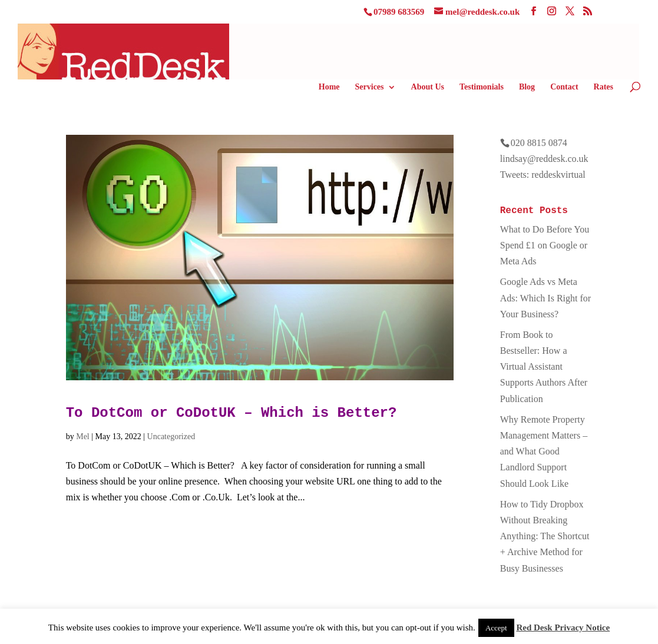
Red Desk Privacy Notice (563, 628)
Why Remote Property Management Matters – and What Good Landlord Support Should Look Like (544, 452)
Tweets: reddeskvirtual (543, 175)
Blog (527, 87)
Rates (604, 87)
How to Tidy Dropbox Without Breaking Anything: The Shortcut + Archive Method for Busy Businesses (545, 536)
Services (370, 87)
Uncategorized (171, 436)
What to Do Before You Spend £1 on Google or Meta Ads (545, 245)
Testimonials (482, 87)
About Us (428, 87)
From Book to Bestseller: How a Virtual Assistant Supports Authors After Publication (544, 367)
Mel (83, 436)
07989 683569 (399, 12)
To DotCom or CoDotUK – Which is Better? (232, 413)
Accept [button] (496, 628)
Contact (564, 87)
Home (329, 87)
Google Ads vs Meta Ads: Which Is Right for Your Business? (545, 298)
